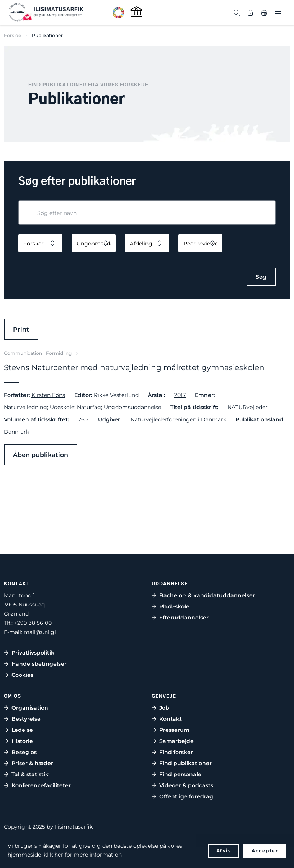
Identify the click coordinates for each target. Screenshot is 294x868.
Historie (22, 741)
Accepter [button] (265, 851)
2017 (180, 395)
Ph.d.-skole (174, 606)
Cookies (22, 675)
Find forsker (176, 752)
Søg (261, 277)
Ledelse (22, 730)
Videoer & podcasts (186, 785)
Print (21, 329)
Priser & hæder (32, 763)
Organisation (30, 708)
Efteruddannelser (184, 618)
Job (164, 708)
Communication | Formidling (38, 353)
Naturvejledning (25, 407)
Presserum (174, 730)
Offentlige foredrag (186, 796)
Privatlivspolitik (33, 653)
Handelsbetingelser (39, 664)
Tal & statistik (30, 774)
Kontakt (171, 719)
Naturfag (89, 407)
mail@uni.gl (40, 632)
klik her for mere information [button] (83, 855)
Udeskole (62, 407)
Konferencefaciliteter (41, 785)
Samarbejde (176, 741)
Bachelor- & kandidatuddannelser (207, 595)
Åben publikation (41, 455)
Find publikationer (185, 763)
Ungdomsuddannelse (132, 407)
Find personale (180, 774)
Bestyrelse (26, 719)
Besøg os (24, 752)
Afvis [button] (224, 851)
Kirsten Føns (48, 395)
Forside (12, 35)
